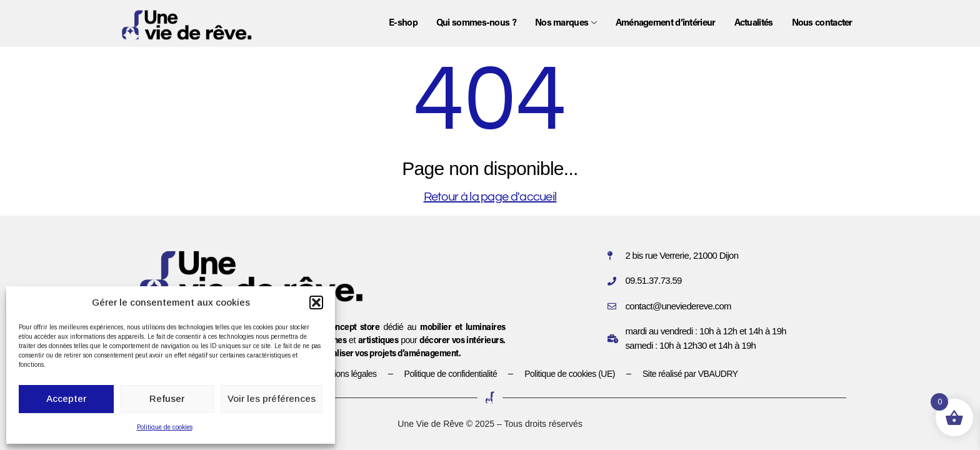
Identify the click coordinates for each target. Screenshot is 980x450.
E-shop (403, 23)
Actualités (754, 23)
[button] (316, 302)
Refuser (167, 398)
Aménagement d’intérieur (666, 23)
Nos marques (566, 24)
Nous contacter (822, 23)
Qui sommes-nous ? (476, 23)
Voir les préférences (272, 398)
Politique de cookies (165, 427)
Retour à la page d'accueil (490, 197)
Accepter (66, 398)
